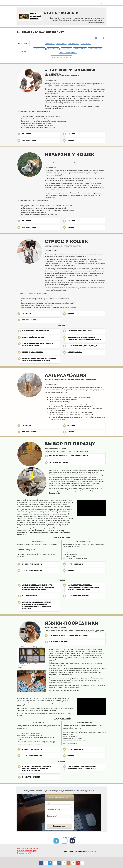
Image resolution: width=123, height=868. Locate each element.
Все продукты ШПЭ (24, 853)
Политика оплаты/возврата (27, 851)
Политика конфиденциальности (29, 849)
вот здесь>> (91, 685)
